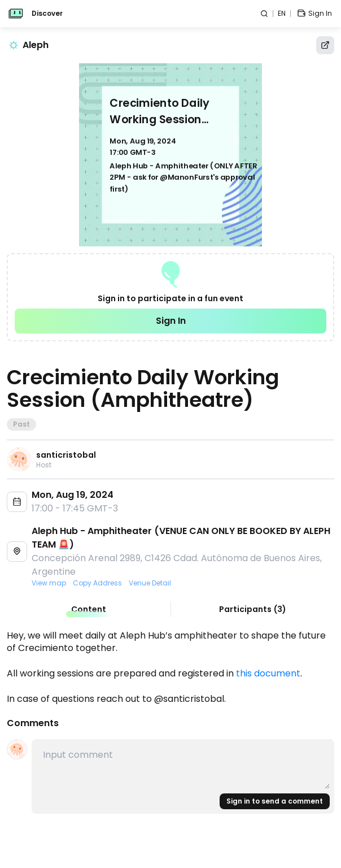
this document (268, 673)
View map (49, 583)
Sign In (171, 321)
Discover (47, 14)
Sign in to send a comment (275, 801)
